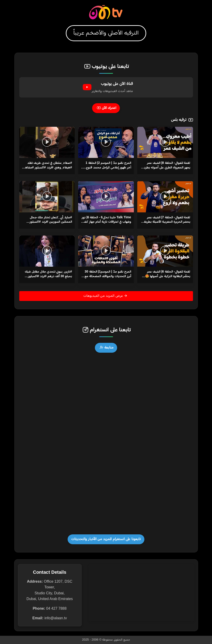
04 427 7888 (56, 608)
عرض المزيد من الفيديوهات (106, 296)
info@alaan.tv (56, 618)
